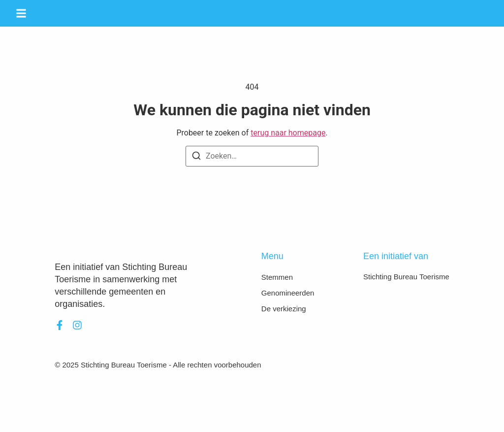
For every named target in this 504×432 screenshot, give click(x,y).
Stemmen (277, 277)
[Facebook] (60, 325)
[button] (21, 13)
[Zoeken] (196, 157)
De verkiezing (284, 309)
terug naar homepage (288, 133)
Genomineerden (288, 293)
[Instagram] (77, 325)
